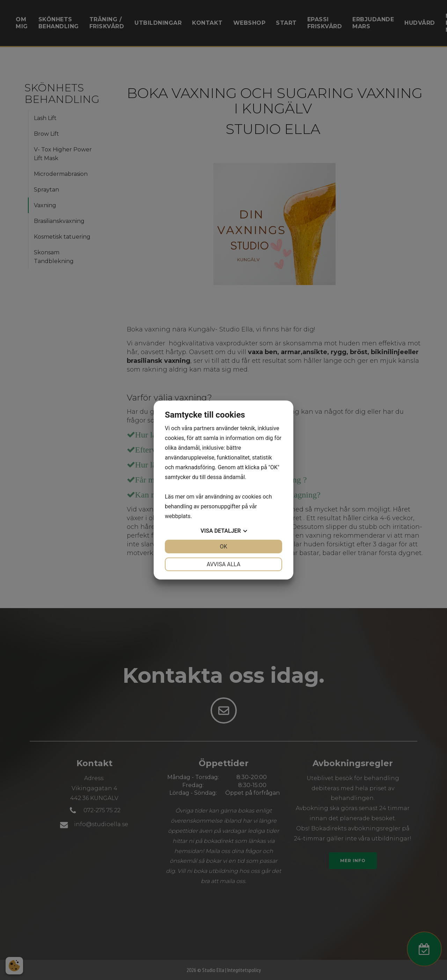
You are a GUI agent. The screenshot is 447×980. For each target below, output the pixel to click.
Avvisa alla (224, 564)
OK (223, 547)
